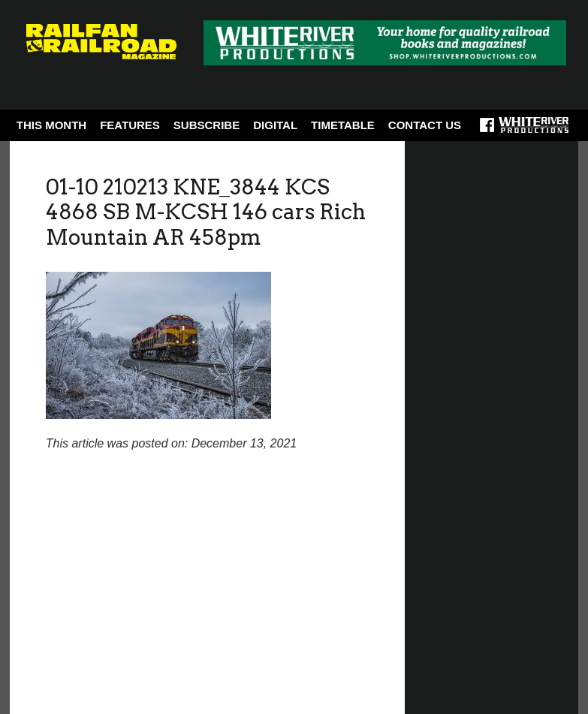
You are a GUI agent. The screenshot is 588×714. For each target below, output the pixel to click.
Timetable (343, 125)
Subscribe (207, 125)
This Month (51, 125)
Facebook (487, 130)
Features (130, 125)
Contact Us (425, 125)
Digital (275, 125)
